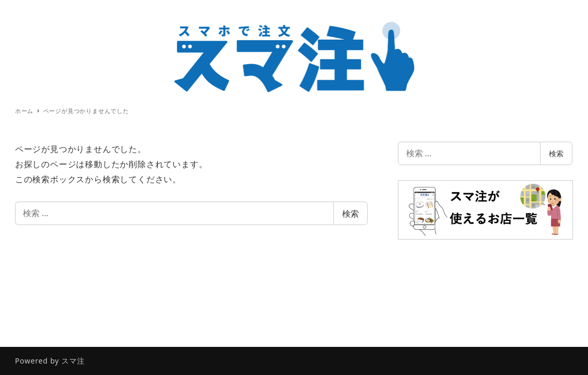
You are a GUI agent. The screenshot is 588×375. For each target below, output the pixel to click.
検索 (351, 214)
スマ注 (73, 361)
